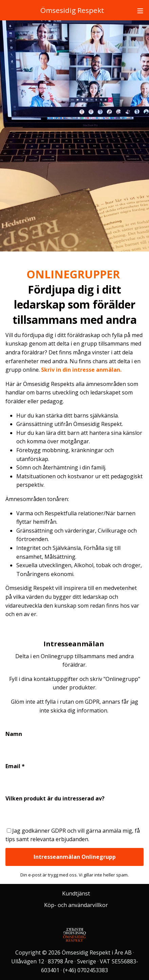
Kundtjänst (76, 893)
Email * (15, 766)
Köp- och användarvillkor (76, 905)
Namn (14, 734)
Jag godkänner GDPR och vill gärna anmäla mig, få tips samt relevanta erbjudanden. (73, 835)
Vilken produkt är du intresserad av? (55, 798)
